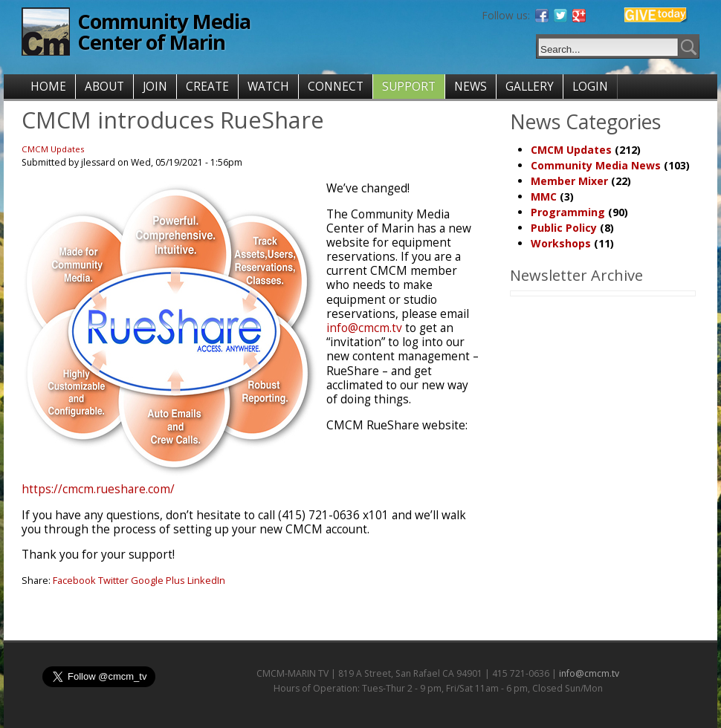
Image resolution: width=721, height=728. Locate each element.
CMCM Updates (53, 149)
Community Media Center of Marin (164, 32)
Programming (568, 212)
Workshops (561, 243)
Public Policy (564, 228)
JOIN (155, 87)
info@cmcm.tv (364, 328)
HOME (48, 87)
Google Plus (158, 580)
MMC (544, 196)
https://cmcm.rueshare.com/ (98, 489)
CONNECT (336, 87)
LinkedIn (206, 580)
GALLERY (530, 87)
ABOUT (104, 87)
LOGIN (590, 87)
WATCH (268, 87)
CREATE (207, 87)
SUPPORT (409, 87)
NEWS (471, 87)
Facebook (74, 580)
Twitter (113, 580)
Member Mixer (569, 181)
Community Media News (596, 165)
